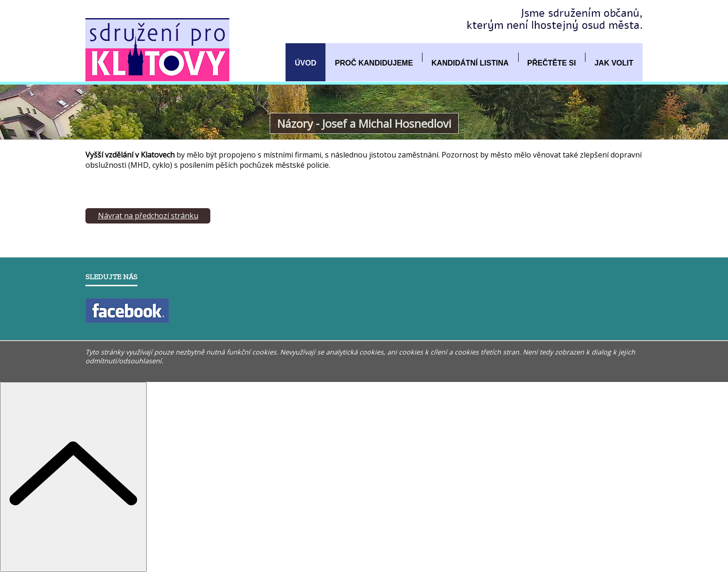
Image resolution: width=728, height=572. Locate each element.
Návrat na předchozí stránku (148, 216)
